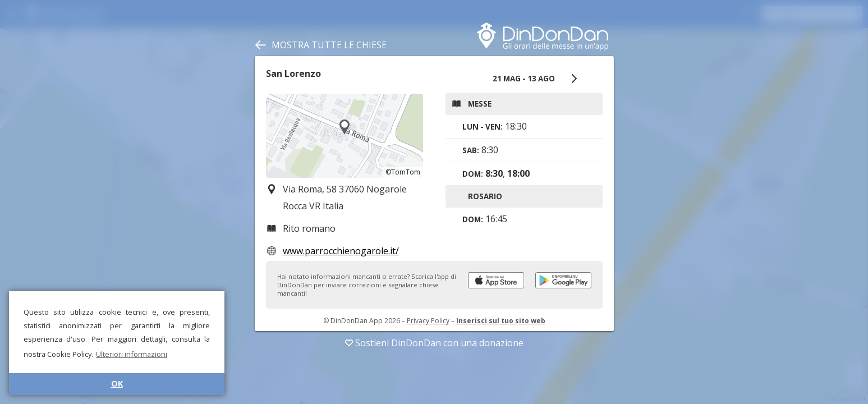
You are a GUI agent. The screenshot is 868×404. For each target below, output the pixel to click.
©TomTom (403, 172)
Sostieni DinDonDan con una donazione (434, 343)
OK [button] (117, 384)
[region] (345, 136)
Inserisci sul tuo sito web (501, 321)
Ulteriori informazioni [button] (132, 354)
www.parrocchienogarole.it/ (341, 251)
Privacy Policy (428, 321)
